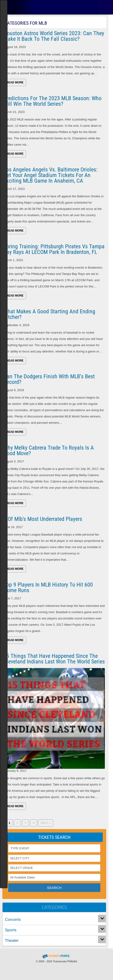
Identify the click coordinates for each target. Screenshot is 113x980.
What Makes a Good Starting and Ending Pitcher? (49, 314)
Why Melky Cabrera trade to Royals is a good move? (49, 451)
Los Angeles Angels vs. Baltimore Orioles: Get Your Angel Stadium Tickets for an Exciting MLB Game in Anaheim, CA (51, 175)
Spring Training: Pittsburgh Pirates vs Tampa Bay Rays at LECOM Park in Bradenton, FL (54, 249)
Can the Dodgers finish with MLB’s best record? (49, 379)
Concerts (13, 920)
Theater (12, 941)
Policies (72, 961)
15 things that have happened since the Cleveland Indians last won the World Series (54, 659)
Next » (46, 823)
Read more (15, 82)
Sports (11, 930)
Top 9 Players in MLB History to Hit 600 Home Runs (48, 587)
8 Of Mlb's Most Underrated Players (43, 519)
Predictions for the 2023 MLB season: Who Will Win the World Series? (53, 101)
